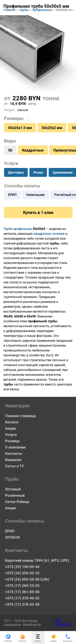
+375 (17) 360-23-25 (22, 586)
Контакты (14, 453)
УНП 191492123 (63, 623)
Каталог (12, 422)
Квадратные (33, 150)
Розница (12, 441)
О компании (15, 447)
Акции (10, 428)
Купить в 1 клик (38, 213)
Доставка (16, 172)
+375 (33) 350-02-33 (22, 573)
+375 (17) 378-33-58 (22, 604)
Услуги (11, 435)
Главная (10, 10)
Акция (10, 508)
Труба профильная (18, 229)
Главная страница (20, 416)
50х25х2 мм (52, 128)
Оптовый (13, 489)
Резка (38, 172)
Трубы (24, 10)
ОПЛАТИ (12, 537)
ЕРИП (12, 195)
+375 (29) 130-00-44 (22, 567)
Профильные (42, 10)
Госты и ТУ (14, 466)
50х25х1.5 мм (20, 128)
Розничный (15, 495)
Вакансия (13, 460)
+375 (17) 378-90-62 (22, 598)
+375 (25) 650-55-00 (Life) (27, 579)
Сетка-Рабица (17, 502)
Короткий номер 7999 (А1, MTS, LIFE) (37, 560)
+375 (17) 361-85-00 (22, 592)
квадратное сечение (49, 234)
